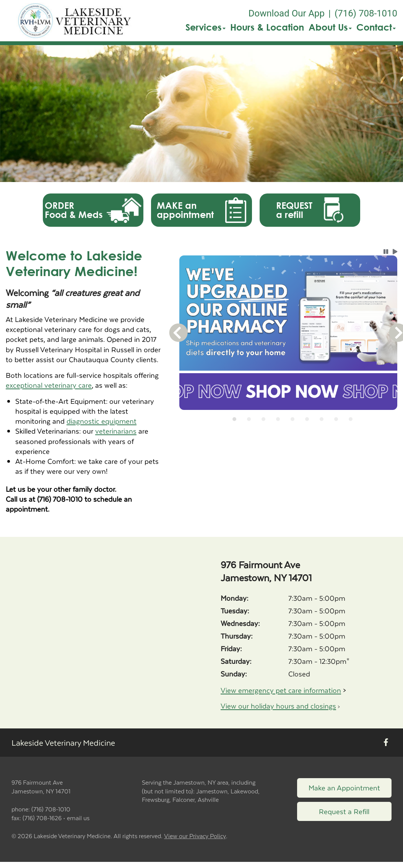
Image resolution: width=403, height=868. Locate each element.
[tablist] (288, 419)
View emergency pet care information (281, 690)
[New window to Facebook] (386, 743)
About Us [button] (330, 27)
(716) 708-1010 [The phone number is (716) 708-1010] (366, 13)
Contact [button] (376, 27)
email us (78, 818)
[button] (75, 21)
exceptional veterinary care (49, 385)
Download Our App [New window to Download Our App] (287, 13)
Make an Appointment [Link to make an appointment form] (344, 788)
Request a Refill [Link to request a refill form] (344, 811)
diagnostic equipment (102, 421)
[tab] (234, 419)
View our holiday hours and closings (278, 706)
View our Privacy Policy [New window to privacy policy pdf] (195, 836)
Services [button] (206, 27)
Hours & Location (267, 27)
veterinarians (116, 431)
